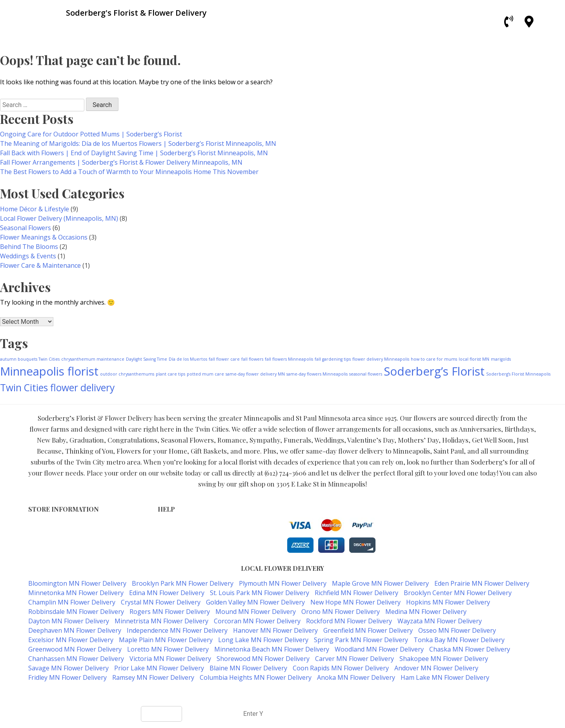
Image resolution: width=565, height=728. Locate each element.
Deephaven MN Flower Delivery (75, 630)
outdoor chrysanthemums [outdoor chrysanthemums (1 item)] (127, 374)
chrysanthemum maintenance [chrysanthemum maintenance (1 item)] (93, 359)
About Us (170, 550)
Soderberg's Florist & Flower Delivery (254, 693)
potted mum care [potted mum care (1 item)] (205, 374)
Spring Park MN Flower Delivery (361, 640)
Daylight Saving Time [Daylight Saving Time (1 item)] (147, 359)
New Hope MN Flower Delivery (355, 602)
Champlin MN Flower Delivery (72, 602)
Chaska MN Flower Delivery (470, 649)
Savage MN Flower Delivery (68, 668)
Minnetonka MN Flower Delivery (76, 593)
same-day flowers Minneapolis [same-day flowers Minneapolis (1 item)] (317, 374)
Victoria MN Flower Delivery (170, 659)
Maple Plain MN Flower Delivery (166, 640)
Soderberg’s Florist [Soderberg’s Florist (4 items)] (434, 371)
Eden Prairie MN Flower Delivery (482, 583)
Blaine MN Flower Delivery (248, 668)
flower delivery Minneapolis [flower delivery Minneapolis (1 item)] (381, 359)
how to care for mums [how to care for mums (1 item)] (434, 359)
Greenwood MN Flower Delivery (75, 649)
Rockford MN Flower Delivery (349, 621)
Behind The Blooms (29, 247)
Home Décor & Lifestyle (35, 209)
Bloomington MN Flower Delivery (77, 583)
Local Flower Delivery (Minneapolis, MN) (59, 218)
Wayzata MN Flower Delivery (440, 621)
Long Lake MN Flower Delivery (263, 640)
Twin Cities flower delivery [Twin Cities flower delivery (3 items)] (57, 388)
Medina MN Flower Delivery (426, 612)
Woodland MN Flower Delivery (379, 649)
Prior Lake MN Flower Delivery (159, 668)
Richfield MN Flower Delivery (356, 593)
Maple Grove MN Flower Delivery (380, 583)
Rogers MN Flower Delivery (170, 612)
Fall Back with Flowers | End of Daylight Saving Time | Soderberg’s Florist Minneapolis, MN (134, 153)
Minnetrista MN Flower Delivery (161, 621)
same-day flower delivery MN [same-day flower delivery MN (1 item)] (255, 374)
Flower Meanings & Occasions (44, 237)
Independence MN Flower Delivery (177, 630)
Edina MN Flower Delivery (167, 593)
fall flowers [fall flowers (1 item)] (252, 359)
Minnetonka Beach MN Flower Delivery (272, 649)
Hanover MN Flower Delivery (275, 630)
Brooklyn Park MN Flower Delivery (183, 583)
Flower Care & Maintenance (40, 265)
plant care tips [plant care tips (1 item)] (170, 374)
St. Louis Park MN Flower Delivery (260, 593)
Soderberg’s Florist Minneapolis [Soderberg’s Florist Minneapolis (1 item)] (518, 374)
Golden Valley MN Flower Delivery (255, 602)
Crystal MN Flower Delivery (161, 602)
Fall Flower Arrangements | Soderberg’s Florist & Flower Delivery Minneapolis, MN (121, 162)
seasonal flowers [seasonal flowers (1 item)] (366, 374)
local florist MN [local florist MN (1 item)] (474, 359)
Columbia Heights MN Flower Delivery (256, 677)
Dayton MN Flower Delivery (69, 621)
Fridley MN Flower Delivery (67, 677)
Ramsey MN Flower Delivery (153, 677)
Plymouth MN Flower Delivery (283, 583)
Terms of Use (176, 525)
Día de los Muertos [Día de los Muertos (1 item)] (188, 359)
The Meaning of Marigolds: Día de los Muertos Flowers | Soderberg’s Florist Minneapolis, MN (138, 143)
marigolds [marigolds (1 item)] (501, 359)
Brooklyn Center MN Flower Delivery (458, 593)
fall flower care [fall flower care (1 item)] (224, 359)
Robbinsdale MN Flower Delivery (76, 612)
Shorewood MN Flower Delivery (263, 659)
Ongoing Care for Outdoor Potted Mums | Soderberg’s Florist (91, 134)
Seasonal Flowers (26, 228)
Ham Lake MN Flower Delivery (445, 677)
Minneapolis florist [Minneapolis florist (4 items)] (49, 371)
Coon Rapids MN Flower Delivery (341, 668)
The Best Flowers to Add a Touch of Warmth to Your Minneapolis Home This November (129, 172)
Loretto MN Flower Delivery (168, 649)
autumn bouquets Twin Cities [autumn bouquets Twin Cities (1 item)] (30, 359)
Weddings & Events (28, 256)
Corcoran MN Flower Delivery (257, 621)
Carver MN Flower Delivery (354, 659)
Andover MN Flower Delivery (436, 668)
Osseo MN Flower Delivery (457, 630)
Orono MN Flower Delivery (341, 612)
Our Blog (170, 558)
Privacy (167, 533)
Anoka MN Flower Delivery (356, 677)
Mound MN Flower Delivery (256, 612)
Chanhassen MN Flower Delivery (76, 659)
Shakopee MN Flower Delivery (444, 659)
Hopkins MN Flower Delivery (448, 602)
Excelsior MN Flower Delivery (71, 640)
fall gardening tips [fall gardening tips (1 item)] (333, 359)
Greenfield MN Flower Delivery (368, 630)
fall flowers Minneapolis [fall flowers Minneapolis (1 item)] (289, 359)
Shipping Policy (178, 542)
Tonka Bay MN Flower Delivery (459, 640)
